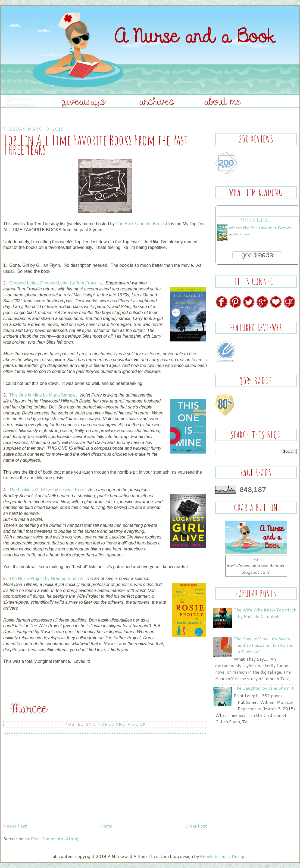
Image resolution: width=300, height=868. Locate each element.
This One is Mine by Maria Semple (43, 395)
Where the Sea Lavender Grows (260, 228)
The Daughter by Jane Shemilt (264, 688)
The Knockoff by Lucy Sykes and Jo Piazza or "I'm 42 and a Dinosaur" (264, 645)
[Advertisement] (44, 783)
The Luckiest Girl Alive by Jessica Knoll (47, 490)
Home (106, 826)
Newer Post (15, 826)
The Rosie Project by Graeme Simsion (46, 579)
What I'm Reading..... (258, 220)
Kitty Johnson (241, 234)
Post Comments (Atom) (55, 839)
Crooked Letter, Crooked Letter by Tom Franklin (55, 283)
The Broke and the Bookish (142, 224)
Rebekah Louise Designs (224, 856)
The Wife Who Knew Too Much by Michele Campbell (265, 613)
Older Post (196, 826)
